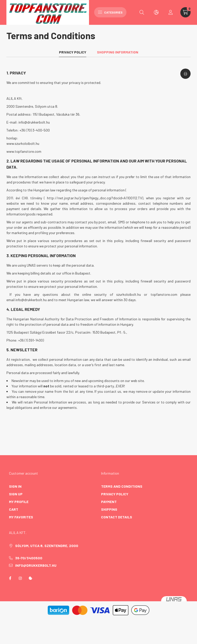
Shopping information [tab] (118, 51)
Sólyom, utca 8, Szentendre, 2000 (47, 545)
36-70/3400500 (29, 558)
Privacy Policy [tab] (73, 51)
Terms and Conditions (122, 486)
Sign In (15, 486)
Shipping (109, 509)
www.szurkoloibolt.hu (23, 143)
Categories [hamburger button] (110, 12)
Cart (14, 509)
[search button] (142, 12)
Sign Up (16, 493)
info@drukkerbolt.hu (34, 122)
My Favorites (21, 516)
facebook (10, 577)
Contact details (117, 516)
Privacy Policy (115, 493)
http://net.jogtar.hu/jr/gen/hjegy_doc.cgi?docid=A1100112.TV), (96, 197)
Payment (109, 501)
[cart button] (185, 12)
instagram (20, 577)
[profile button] (171, 12)
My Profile (19, 501)
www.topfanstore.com (24, 151)
